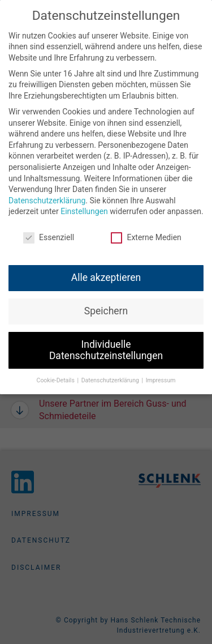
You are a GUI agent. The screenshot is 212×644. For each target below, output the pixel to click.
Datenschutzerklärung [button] (111, 375)
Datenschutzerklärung (47, 195)
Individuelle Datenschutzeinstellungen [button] (106, 345)
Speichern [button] (106, 306)
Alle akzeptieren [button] (106, 272)
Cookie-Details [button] (57, 375)
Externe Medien (146, 233)
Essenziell (49, 233)
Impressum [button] (161, 375)
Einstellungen (84, 206)
